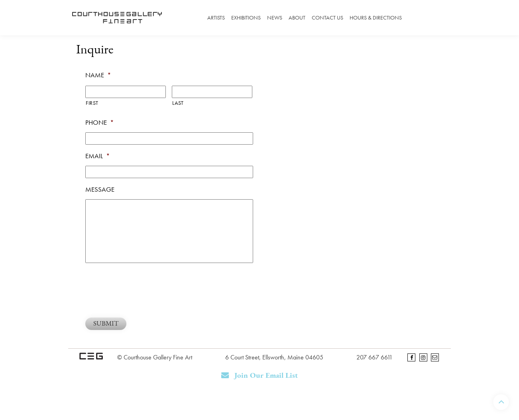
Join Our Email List (260, 376)
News (275, 18)
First (92, 103)
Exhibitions (246, 18)
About (297, 18)
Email (98, 156)
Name (98, 75)
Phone (100, 122)
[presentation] (146, 289)
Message (100, 189)
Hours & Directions (376, 18)
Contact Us (327, 18)
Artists (216, 18)
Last (178, 103)
